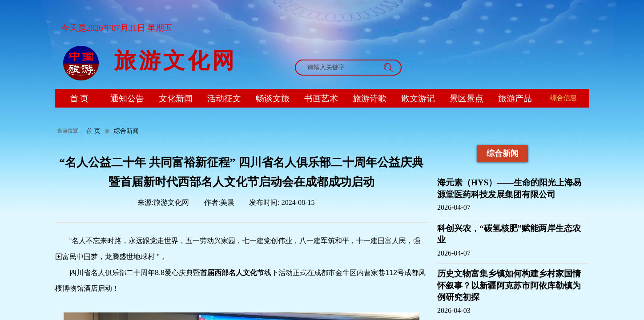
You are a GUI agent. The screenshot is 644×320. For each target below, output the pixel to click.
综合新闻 (126, 131)
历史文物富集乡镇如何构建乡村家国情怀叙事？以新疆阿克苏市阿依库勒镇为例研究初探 (509, 285)
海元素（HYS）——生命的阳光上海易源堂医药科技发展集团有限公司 (509, 188)
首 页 (93, 131)
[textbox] (340, 68)
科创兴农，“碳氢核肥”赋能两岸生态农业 (509, 234)
